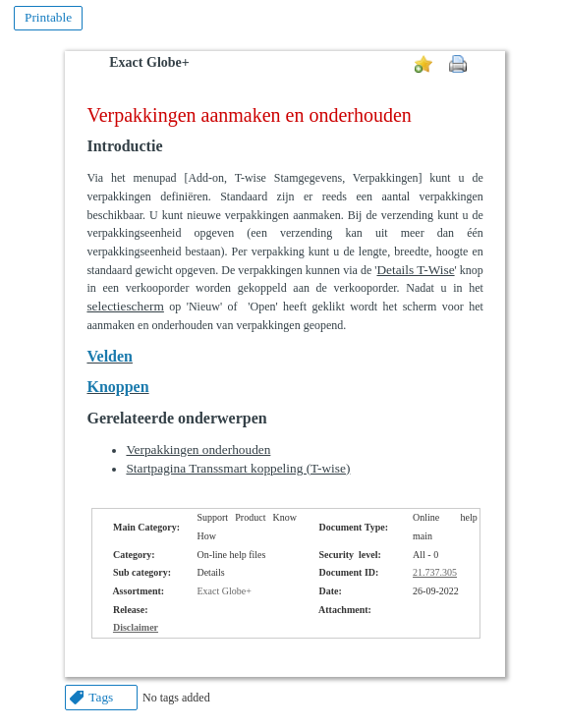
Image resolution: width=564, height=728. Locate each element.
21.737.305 (435, 572)
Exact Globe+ (149, 62)
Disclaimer (136, 627)
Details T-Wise (415, 270)
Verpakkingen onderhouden (198, 449)
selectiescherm (125, 306)
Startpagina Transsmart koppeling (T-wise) (238, 468)
